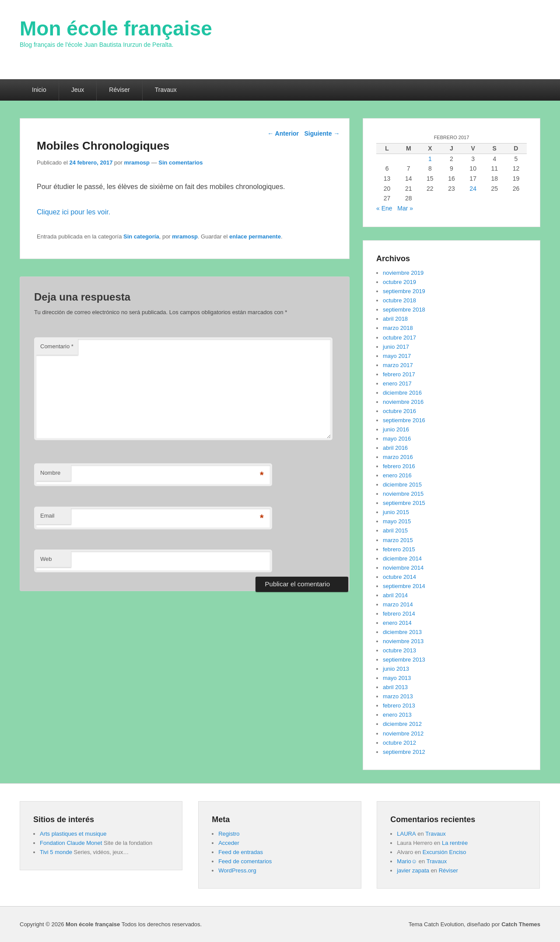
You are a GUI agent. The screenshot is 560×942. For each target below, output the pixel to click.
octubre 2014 (399, 577)
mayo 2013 (397, 678)
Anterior (283, 133)
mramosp (137, 163)
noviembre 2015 (403, 494)
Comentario (57, 346)
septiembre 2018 (404, 310)
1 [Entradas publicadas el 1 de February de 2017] (430, 159)
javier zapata (413, 870)
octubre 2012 (399, 743)
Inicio (39, 90)
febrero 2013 (399, 706)
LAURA (406, 834)
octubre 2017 (399, 338)
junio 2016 (396, 429)
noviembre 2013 (403, 641)
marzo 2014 (398, 604)
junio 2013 (396, 669)
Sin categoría (141, 236)
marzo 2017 (398, 365)
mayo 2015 (397, 521)
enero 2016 (397, 475)
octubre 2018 (399, 300)
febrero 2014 (399, 614)
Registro (229, 834)
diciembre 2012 (402, 724)
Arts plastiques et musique (73, 834)
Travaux (166, 90)
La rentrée (455, 843)
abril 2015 (395, 531)
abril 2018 (395, 319)
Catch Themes (521, 924)
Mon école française (116, 28)
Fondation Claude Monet (71, 843)
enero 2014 (397, 623)
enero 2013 (397, 715)
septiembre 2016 (404, 420)
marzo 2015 (398, 540)
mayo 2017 (397, 356)
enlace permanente (255, 236)
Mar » (405, 208)
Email (47, 516)
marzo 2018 (398, 328)
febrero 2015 (399, 549)
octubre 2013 (399, 650)
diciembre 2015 (402, 485)
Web (46, 559)
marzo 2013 (398, 696)
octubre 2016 (399, 411)
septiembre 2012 (404, 752)
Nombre (50, 473)
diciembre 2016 (402, 393)
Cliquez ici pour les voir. (73, 212)
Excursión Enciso (444, 852)
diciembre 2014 (402, 559)
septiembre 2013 (404, 660)
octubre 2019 (399, 282)
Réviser (119, 90)
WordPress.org (237, 870)
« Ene (384, 208)
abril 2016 (395, 448)
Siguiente (322, 133)
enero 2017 (397, 383)
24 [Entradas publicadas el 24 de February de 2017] (473, 189)
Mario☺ (407, 861)
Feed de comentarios (245, 861)
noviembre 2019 (403, 273)
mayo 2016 (397, 439)
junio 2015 (396, 512)
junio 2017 (396, 347)
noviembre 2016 (403, 402)
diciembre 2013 (402, 632)
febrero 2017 (399, 374)
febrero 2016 (399, 466)
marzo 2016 (398, 457)
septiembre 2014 (404, 586)
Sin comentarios (180, 163)
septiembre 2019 (404, 291)
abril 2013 (395, 687)
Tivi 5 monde (56, 852)
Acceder (229, 843)
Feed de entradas (241, 852)
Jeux (78, 90)
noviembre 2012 (403, 734)
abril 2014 (395, 595)
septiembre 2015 (404, 503)
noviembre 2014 (403, 568)
